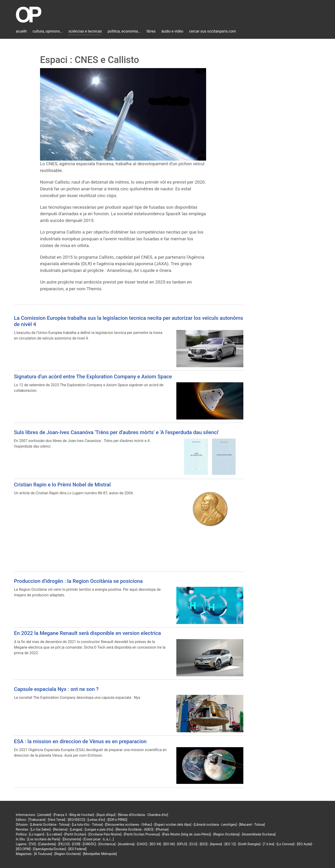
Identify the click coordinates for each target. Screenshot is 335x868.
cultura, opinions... (48, 31)
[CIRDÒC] (89, 844)
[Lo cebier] (54, 834)
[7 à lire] (269, 844)
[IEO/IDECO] (76, 820)
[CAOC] (142, 844)
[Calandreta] (47, 844)
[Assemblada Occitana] (259, 834)
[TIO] (32, 844)
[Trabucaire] (37, 820)
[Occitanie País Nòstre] (105, 834)
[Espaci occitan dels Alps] (173, 825)
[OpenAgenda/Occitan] (49, 849)
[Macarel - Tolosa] (252, 825)
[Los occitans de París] (44, 839)
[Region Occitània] (226, 834)
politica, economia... (124, 31)
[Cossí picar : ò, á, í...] (99, 839)
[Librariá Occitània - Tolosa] (50, 825)
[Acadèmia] (126, 844)
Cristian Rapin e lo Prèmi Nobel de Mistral (62, 485)
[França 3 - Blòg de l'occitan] (74, 815)
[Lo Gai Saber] (40, 829)
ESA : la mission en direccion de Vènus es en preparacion (80, 741)
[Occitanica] (107, 844)
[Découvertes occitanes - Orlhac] (129, 825)
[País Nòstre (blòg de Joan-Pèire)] (186, 834)
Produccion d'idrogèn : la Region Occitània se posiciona (78, 581)
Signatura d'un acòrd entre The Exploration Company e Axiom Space (93, 376)
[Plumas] (162, 829)
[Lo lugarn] (37, 834)
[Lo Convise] (285, 844)
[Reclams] (60, 829)
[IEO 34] (155, 844)
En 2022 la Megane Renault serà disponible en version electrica (87, 633)
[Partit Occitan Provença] (142, 834)
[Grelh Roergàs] (249, 844)
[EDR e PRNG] (117, 820)
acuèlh (21, 31)
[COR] (76, 844)
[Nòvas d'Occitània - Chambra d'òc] (143, 815)
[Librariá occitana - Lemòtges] (215, 825)
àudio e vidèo (172, 31)
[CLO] (193, 844)
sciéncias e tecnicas (85, 31)
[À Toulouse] (43, 854)
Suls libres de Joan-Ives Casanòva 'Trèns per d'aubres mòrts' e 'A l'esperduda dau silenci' (117, 432)
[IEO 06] (169, 844)
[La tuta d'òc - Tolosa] (87, 825)
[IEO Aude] (304, 844)
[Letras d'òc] (96, 820)
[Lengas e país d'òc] (99, 829)
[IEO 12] (230, 844)
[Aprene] (216, 844)
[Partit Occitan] (75, 834)
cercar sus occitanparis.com (213, 31)
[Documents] (72, 839)
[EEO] (204, 844)
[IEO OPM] (23, 849)
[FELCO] (64, 844)
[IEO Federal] (77, 849)
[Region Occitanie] (67, 854)
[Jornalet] (44, 815)
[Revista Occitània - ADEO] (134, 829)
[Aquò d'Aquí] (106, 815)
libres (151, 31)
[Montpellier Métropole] (100, 854)
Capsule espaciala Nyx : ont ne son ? (56, 689)
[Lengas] (76, 829)
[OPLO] (182, 844)
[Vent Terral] (57, 820)
